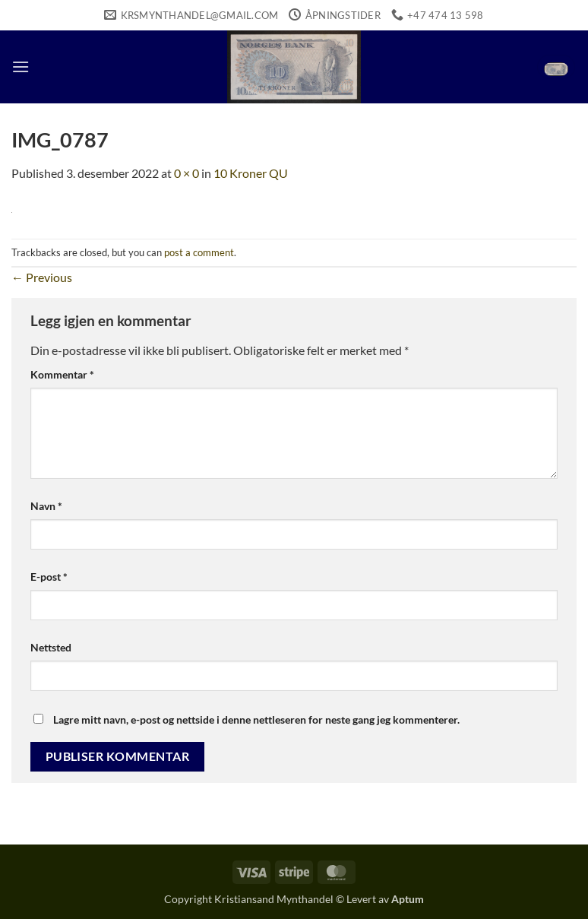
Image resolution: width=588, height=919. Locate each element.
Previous (42, 277)
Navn (46, 506)
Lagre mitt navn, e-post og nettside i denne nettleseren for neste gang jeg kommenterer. (256, 719)
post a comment (199, 252)
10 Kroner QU (251, 173)
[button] (21, 67)
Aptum (408, 899)
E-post (49, 577)
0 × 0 (187, 173)
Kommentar (62, 374)
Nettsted (51, 647)
